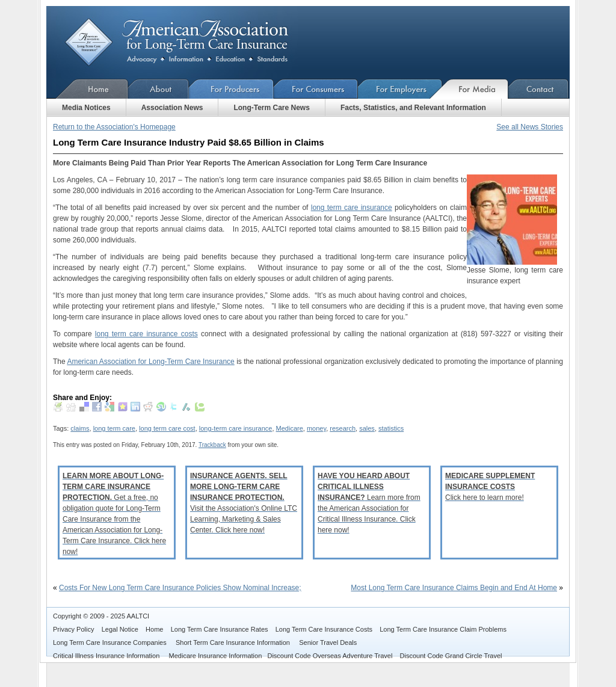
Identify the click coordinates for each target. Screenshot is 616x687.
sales (367, 428)
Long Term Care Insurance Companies (111, 642)
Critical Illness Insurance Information (107, 656)
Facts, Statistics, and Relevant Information (413, 108)
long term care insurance (352, 208)
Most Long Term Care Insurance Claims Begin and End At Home (454, 588)
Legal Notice (120, 629)
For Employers (400, 89)
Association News (172, 108)
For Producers (231, 89)
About (159, 89)
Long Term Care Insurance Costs (324, 629)
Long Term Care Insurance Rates (220, 629)
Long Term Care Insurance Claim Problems (443, 629)
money (316, 428)
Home (87, 89)
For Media (475, 89)
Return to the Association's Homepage (114, 127)
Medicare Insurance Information (216, 656)
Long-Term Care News (271, 108)
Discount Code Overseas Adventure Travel (330, 656)
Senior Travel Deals (328, 642)
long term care (114, 428)
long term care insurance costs (146, 334)
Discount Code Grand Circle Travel (451, 656)
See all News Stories (530, 127)
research (343, 428)
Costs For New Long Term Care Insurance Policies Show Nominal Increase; (180, 588)
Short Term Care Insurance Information (234, 642)
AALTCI (138, 616)
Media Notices (86, 108)
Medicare (290, 428)
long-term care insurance (236, 428)
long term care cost (167, 428)
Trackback (212, 445)
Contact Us (539, 89)
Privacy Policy (73, 629)
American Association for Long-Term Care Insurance (186, 42)
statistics (391, 428)
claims (80, 428)
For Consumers (316, 89)
